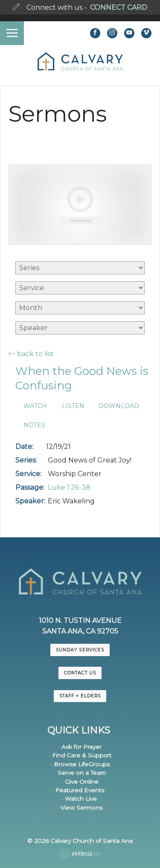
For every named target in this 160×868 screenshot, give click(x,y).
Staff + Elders (80, 696)
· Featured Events (78, 790)
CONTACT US (80, 673)
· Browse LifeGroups (80, 764)
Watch (35, 406)
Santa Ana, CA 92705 (80, 631)
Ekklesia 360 (80, 855)
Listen (73, 406)
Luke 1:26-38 (69, 487)
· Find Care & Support (80, 755)
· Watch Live (79, 799)
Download (119, 406)
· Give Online (80, 782)
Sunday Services (80, 650)
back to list (31, 354)
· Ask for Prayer (80, 747)
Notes (34, 425)
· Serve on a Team (80, 773)
